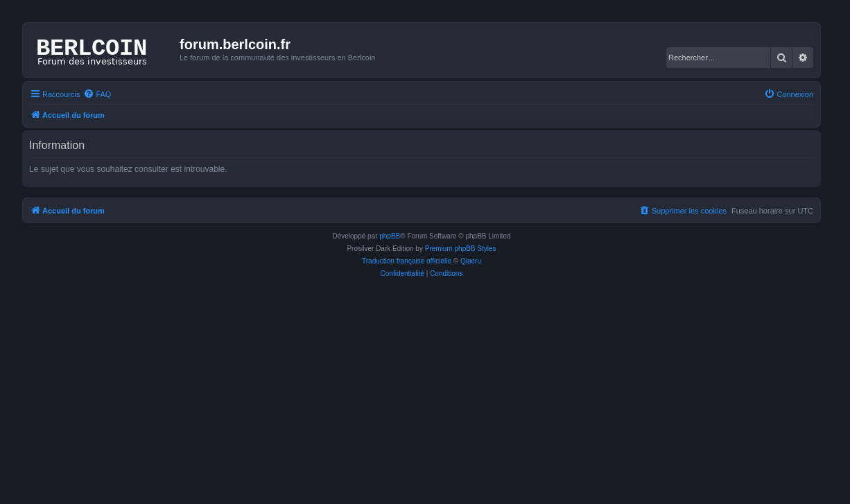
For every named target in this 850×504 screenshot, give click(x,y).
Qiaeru (471, 261)
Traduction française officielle (407, 261)
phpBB (390, 236)
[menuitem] (97, 94)
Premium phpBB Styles (461, 249)
